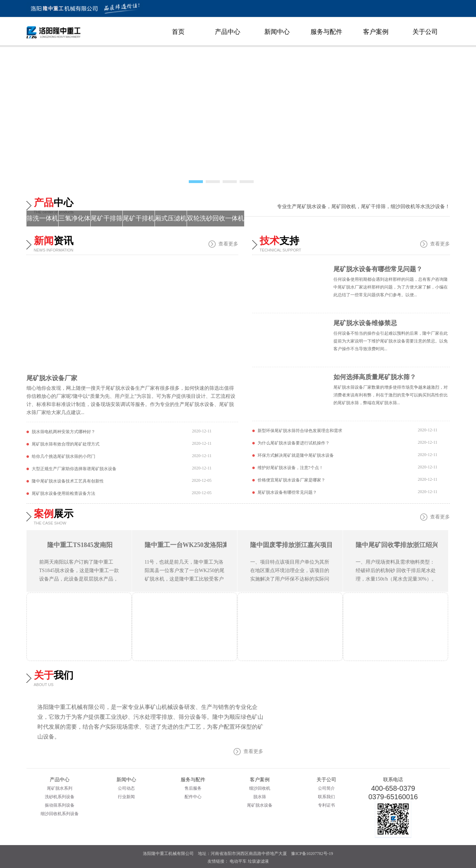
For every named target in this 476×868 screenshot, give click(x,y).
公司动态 (126, 788)
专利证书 (326, 805)
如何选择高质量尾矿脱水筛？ (375, 377)
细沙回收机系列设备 (60, 814)
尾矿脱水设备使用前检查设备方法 (64, 493)
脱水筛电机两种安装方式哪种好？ (64, 432)
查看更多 (228, 244)
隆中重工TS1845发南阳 (80, 545)
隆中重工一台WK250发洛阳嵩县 (190, 545)
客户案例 (376, 32)
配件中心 (193, 797)
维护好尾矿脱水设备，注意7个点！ (290, 468)
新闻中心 (277, 32)
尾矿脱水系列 (60, 788)
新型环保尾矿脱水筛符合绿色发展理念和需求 (300, 431)
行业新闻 (126, 797)
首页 (178, 32)
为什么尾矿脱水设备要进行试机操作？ (294, 443)
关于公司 (425, 32)
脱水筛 (260, 797)
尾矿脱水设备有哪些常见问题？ (378, 269)
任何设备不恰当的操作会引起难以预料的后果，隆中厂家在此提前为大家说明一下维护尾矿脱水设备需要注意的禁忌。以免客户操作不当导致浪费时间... (391, 341)
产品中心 (228, 32)
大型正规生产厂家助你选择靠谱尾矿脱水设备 (74, 469)
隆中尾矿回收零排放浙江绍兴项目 (403, 545)
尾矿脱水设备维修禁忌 (365, 323)
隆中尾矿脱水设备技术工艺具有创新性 (68, 481)
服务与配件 (326, 32)
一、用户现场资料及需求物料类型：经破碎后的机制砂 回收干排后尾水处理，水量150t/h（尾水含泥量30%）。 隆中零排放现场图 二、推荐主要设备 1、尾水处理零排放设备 (396, 579)
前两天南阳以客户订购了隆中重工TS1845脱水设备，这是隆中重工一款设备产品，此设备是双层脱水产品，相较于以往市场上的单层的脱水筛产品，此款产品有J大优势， (79, 579)
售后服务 (193, 788)
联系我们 (326, 797)
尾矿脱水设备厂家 (52, 378)
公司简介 (326, 788)
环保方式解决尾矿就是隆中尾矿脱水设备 (296, 455)
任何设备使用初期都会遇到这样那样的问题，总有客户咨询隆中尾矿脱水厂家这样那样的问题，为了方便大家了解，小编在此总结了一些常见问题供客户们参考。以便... (391, 287)
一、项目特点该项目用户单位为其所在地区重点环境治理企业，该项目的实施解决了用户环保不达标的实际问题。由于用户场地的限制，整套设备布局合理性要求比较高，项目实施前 (290, 579)
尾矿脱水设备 (260, 805)
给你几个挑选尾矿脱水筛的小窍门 (64, 456)
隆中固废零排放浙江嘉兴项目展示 (298, 545)
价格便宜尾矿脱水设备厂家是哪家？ (291, 480)
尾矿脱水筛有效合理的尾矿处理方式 (66, 444)
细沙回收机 (260, 788)
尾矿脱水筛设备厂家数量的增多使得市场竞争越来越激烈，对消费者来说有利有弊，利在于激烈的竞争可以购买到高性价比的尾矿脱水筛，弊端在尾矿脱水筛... (391, 395)
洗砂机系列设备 (60, 797)
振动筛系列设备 (60, 805)
